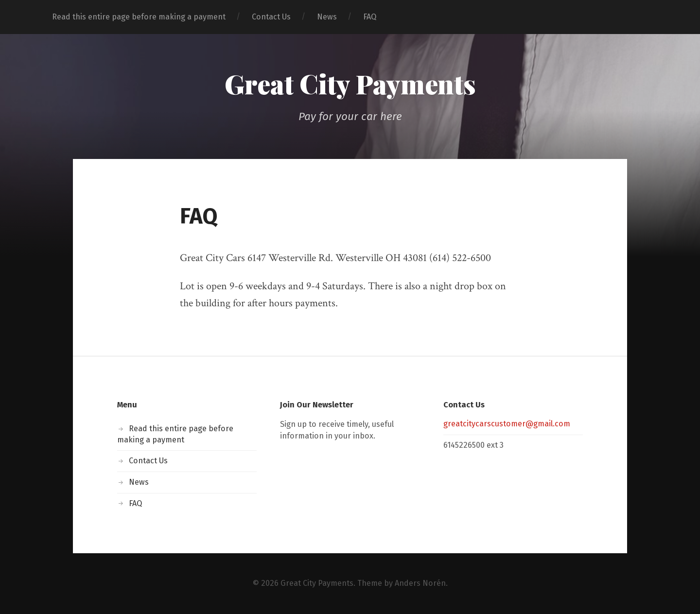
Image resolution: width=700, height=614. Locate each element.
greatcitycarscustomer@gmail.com (507, 424)
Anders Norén (420, 583)
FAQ (370, 17)
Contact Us (271, 17)
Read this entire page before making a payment (139, 17)
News (327, 17)
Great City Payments (350, 84)
